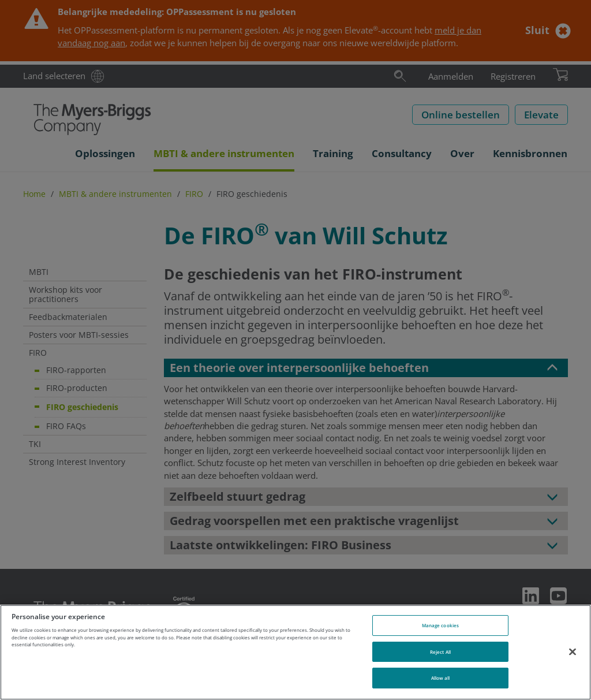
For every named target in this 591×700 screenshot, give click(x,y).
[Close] (573, 651)
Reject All (440, 652)
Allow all (441, 678)
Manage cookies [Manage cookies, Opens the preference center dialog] (440, 625)
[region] (295, 652)
